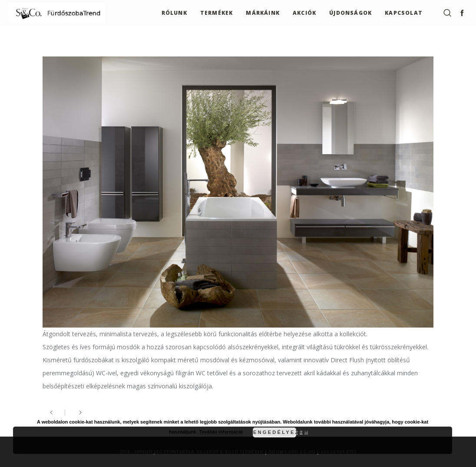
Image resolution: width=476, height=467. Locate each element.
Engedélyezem (275, 432)
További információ (221, 432)
